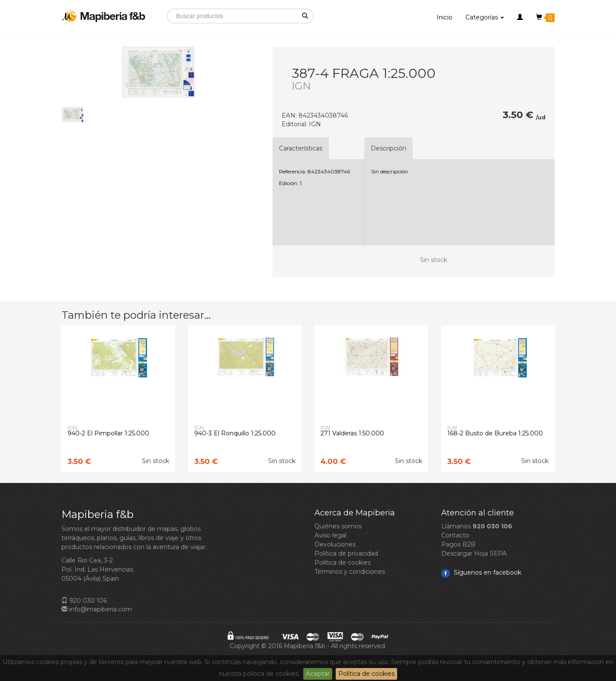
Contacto (455, 535)
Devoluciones (335, 544)
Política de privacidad (346, 553)
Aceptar (318, 674)
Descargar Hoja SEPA (474, 553)
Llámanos (477, 526)
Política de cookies (366, 674)
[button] (520, 17)
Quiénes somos (338, 526)
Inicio (444, 17)
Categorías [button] (485, 17)
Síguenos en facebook (481, 572)
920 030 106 (84, 601)
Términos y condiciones (350, 572)
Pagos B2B (458, 544)
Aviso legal (330, 535)
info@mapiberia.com (97, 609)
